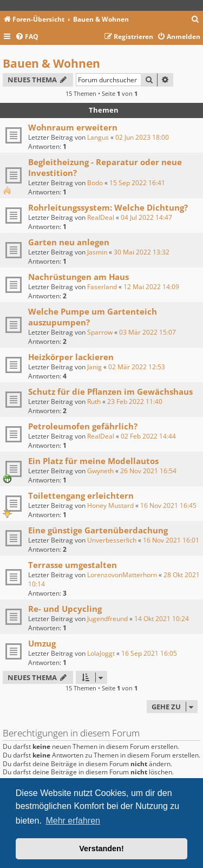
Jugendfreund (107, 619)
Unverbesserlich (112, 540)
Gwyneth (100, 471)
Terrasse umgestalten (73, 565)
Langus (98, 137)
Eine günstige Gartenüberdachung (98, 530)
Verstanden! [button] (101, 849)
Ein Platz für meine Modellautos (93, 461)
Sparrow (100, 332)
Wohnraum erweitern (73, 127)
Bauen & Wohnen (51, 63)
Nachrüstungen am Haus (78, 277)
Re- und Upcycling (65, 609)
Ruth (94, 402)
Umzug (42, 643)
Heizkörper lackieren (71, 357)
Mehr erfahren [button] (73, 821)
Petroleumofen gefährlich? (83, 426)
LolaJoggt (101, 653)
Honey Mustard (110, 505)
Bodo (95, 183)
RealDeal (101, 217)
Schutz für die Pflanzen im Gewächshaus (110, 391)
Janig (94, 367)
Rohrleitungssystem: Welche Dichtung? (108, 207)
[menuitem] (195, 20)
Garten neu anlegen (69, 242)
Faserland (102, 287)
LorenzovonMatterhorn (122, 575)
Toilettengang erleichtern (81, 495)
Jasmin (97, 252)
